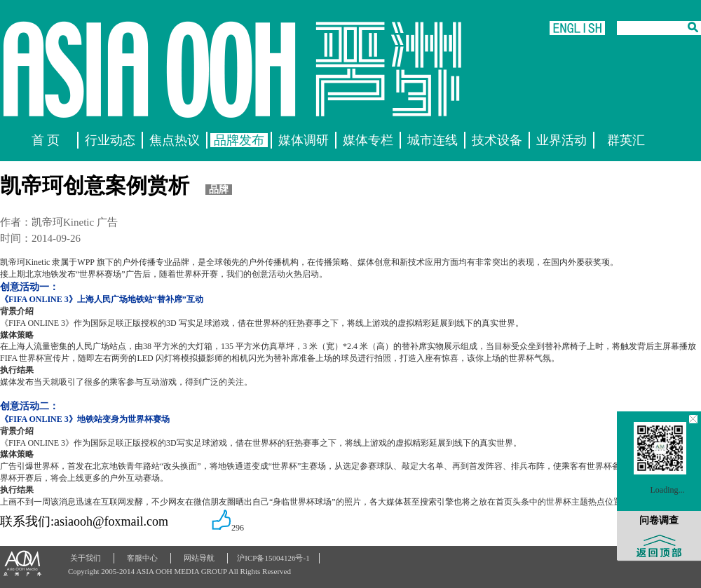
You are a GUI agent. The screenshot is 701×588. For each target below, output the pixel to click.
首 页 (46, 140)
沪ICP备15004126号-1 (273, 558)
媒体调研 (304, 140)
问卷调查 (659, 520)
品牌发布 (239, 140)
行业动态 (110, 140)
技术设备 (497, 140)
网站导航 (199, 558)
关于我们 (86, 558)
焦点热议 (175, 140)
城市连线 (433, 140)
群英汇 (626, 140)
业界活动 (562, 140)
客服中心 (142, 558)
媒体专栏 (368, 140)
